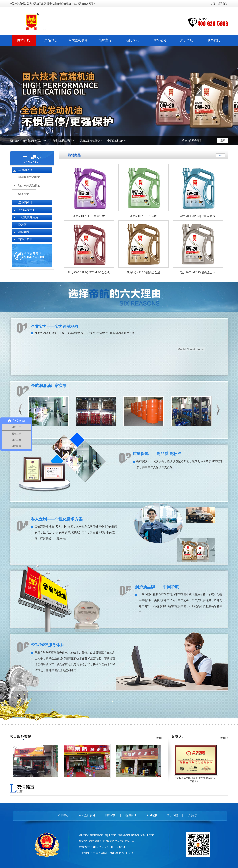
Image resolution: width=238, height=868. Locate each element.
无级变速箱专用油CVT (92, 141)
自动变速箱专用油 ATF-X (36, 141)
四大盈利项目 (87, 815)
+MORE (160, 738)
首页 (213, 4)
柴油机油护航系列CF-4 (65, 141)
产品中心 (63, 815)
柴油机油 (24, 194)
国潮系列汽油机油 (29, 177)
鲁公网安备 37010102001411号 (118, 841)
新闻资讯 (131, 815)
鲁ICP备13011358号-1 (90, 841)
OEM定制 (152, 815)
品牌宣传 (110, 815)
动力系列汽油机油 (29, 186)
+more (221, 155)
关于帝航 (172, 815)
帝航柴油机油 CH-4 (118, 141)
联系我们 (222, 4)
